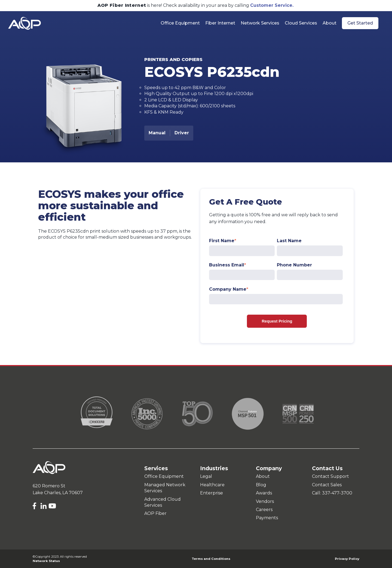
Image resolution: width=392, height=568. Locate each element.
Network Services (260, 23)
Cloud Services (301, 23)
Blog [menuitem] (261, 485)
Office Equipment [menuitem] (164, 476)
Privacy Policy (347, 559)
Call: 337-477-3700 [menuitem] (332, 493)
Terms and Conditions (211, 559)
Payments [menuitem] (267, 518)
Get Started (360, 23)
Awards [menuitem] (264, 493)
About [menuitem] (263, 476)
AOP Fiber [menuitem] (155, 513)
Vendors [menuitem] (265, 501)
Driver (182, 133)
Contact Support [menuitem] (330, 476)
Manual (157, 133)
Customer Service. (272, 5)
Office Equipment (180, 23)
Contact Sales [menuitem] (327, 485)
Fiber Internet (220, 23)
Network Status (46, 561)
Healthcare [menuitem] (212, 485)
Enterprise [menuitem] (212, 493)
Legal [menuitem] (206, 476)
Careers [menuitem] (264, 510)
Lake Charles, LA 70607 (58, 493)
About (330, 23)
